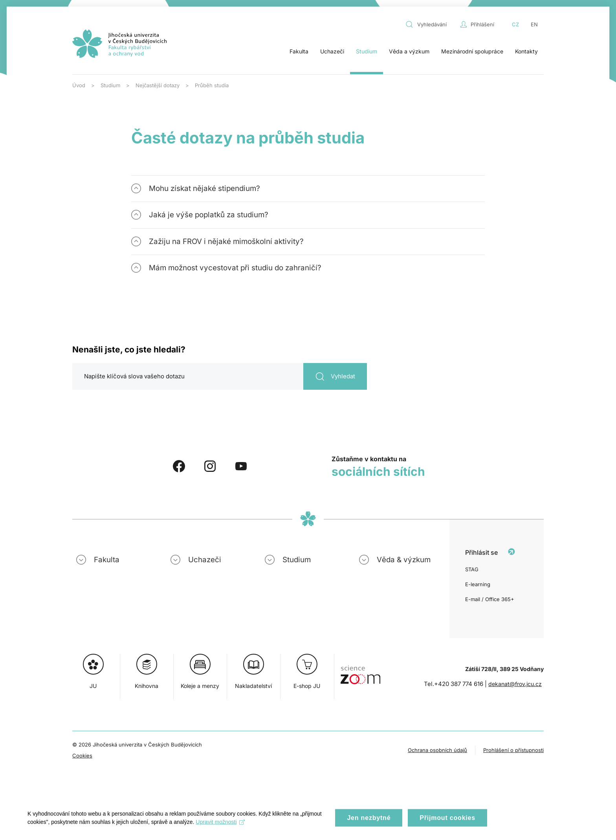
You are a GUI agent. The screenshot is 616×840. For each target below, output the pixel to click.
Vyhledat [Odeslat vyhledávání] (335, 377)
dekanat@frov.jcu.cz (515, 684)
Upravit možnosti (220, 828)
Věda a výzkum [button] (409, 51)
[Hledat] (220, 376)
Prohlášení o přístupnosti (513, 750)
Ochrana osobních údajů (437, 750)
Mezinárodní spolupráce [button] (472, 51)
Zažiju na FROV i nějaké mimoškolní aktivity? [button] (226, 241)
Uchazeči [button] (332, 51)
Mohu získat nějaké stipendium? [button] (204, 188)
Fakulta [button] (299, 51)
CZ (515, 24)
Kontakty (526, 51)
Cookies (82, 756)
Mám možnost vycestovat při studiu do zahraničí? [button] (235, 268)
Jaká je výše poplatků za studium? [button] (209, 215)
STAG (472, 569)
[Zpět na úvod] (119, 44)
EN (534, 24)
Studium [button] (367, 51)
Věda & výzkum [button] (404, 560)
